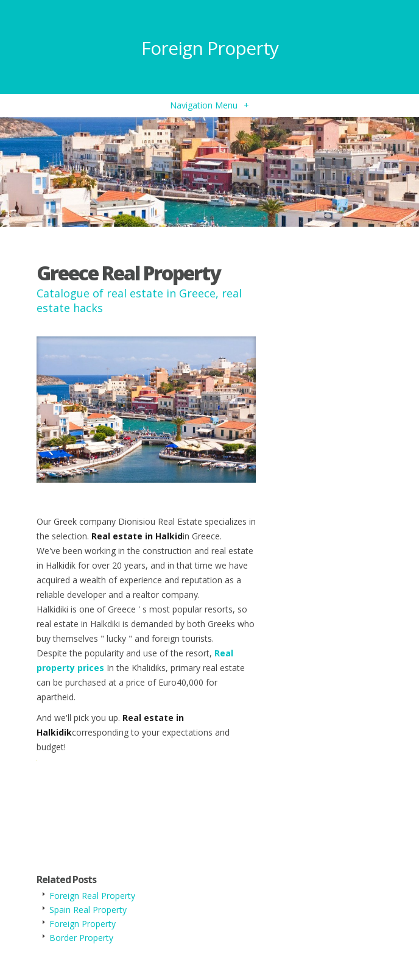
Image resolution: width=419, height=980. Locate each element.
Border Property (81, 938)
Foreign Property (210, 48)
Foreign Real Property (92, 896)
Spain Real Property (88, 910)
